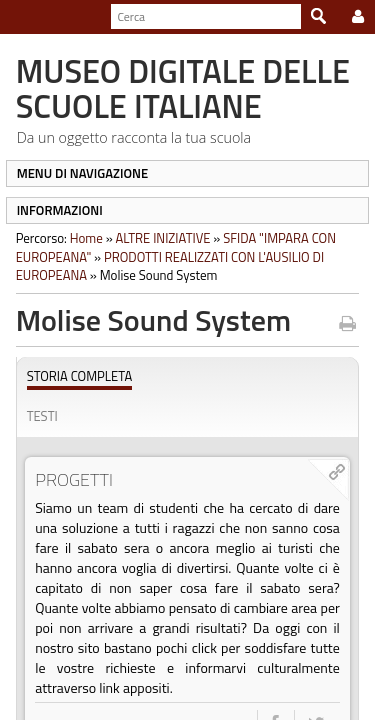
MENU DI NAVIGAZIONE (77, 173)
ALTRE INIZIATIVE (157, 238)
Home (80, 238)
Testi (36, 416)
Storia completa (74, 376)
